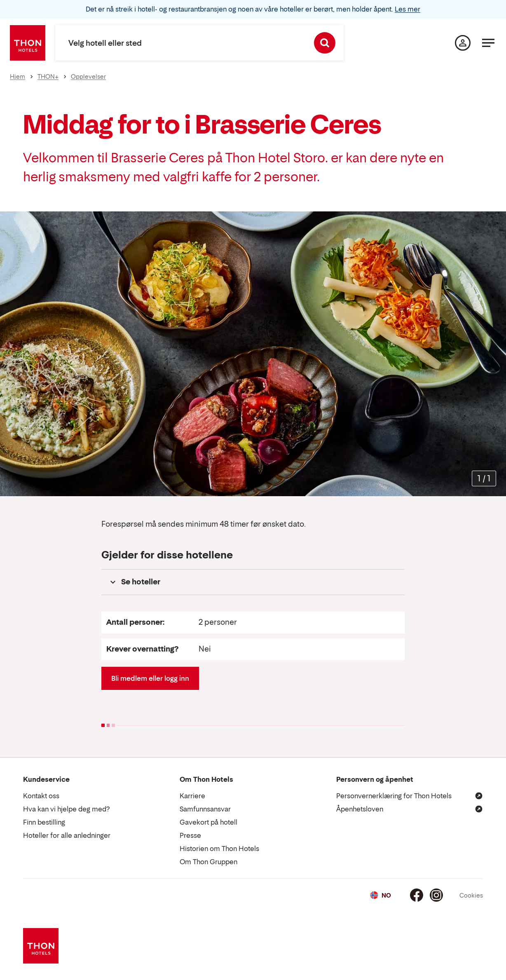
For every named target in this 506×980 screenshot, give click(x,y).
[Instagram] (436, 895)
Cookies (471, 895)
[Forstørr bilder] (484, 478)
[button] (253, 582)
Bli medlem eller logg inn (150, 678)
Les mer (408, 9)
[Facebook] (417, 895)
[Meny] (488, 43)
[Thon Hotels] (28, 43)
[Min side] (463, 43)
